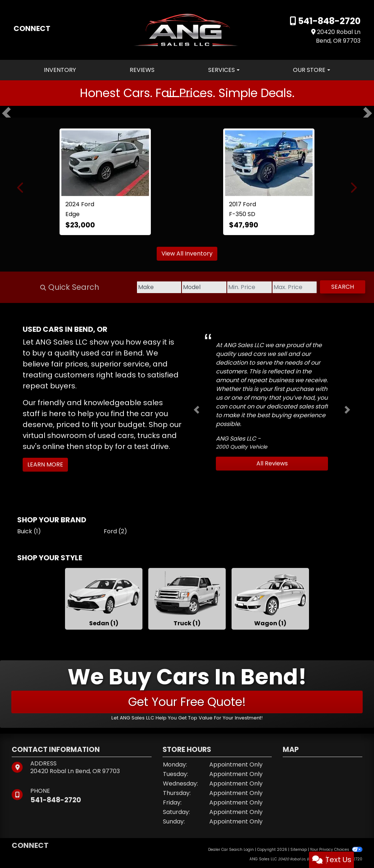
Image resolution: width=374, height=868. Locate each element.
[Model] (158, 287)
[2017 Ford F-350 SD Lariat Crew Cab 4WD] (269, 163)
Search (336, 287)
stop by (99, 446)
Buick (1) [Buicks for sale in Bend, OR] (29, 531)
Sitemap (299, 850)
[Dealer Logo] (187, 29)
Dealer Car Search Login (231, 850)
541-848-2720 (328, 21)
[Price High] (275, 287)
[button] (6, 113)
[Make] (99, 287)
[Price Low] (216, 287)
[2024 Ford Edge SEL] (105, 163)
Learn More (45, 464)
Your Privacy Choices (336, 850)
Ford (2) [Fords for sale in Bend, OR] (115, 531)
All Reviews (272, 463)
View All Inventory (187, 254)
